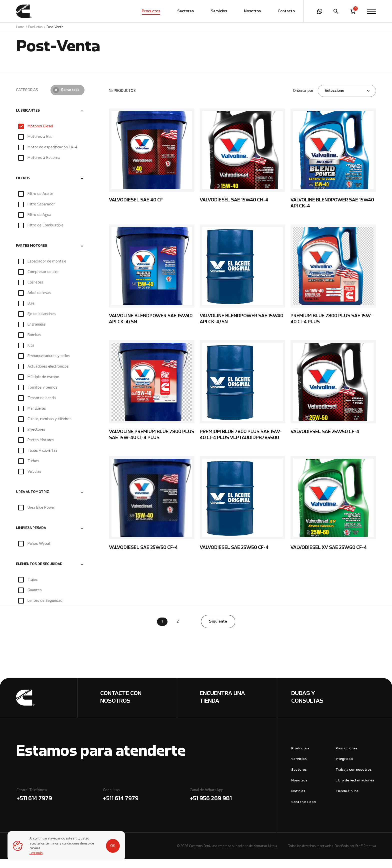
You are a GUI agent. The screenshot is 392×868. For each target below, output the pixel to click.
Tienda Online (347, 800)
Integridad (344, 768)
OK (113, 846)
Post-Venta (55, 27)
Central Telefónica (59, 804)
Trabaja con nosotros (354, 779)
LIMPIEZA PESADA (31, 537)
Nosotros (252, 11)
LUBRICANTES (28, 120)
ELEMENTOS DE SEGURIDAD (39, 573)
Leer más (36, 853)
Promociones (346, 757)
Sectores (185, 11)
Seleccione (334, 100)
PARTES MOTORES (31, 255)
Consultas (146, 804)
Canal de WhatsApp (233, 804)
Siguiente (218, 630)
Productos (151, 11)
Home (20, 27)
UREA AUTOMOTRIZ (32, 501)
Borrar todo (70, 99)
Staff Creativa (366, 855)
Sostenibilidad (303, 811)
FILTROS (23, 187)
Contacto (286, 11)
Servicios (219, 11)
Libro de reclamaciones (355, 789)
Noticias (298, 800)
